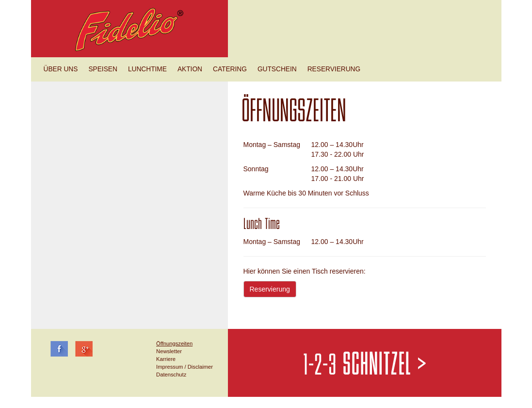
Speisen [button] (103, 69)
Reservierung (270, 289)
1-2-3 (365, 366)
